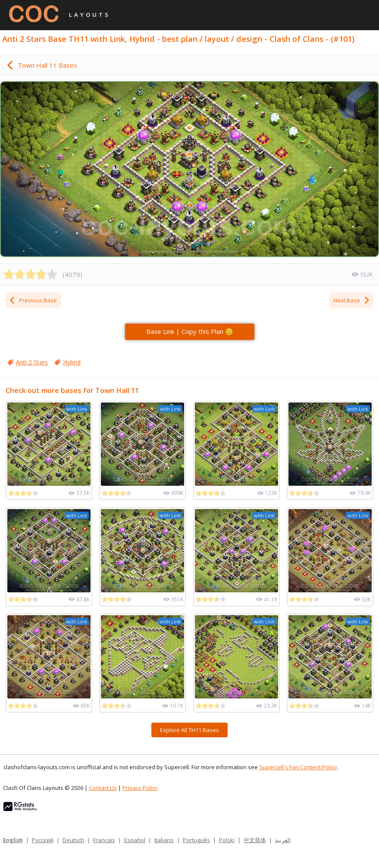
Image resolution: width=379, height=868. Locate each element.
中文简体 (255, 840)
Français (104, 840)
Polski (227, 840)
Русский (43, 840)
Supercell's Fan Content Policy (298, 767)
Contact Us (103, 788)
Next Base (352, 300)
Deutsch (73, 840)
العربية (283, 840)
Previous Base (33, 300)
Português (196, 840)
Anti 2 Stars (32, 362)
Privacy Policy (140, 788)
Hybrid (72, 362)
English (13, 840)
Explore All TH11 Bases (189, 730)
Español (135, 840)
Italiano (164, 840)
